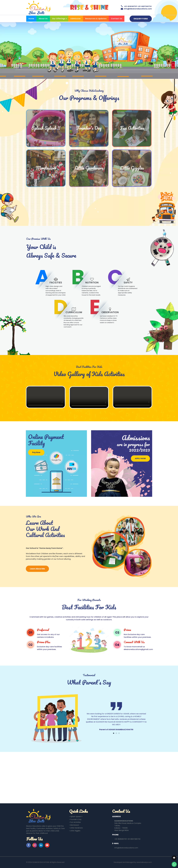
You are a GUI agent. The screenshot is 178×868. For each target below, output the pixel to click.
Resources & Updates (96, 19)
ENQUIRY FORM (141, 19)
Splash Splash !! (76, 817)
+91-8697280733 (145, 6)
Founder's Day (75, 819)
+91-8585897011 (131, 6)
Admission (76, 19)
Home (31, 19)
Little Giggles (75, 831)
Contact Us (117, 19)
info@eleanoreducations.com (138, 9)
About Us (43, 19)
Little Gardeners (76, 828)
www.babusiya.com (144, 862)
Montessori (74, 825)
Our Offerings (59, 19)
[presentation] (2, 51)
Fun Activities (75, 822)
